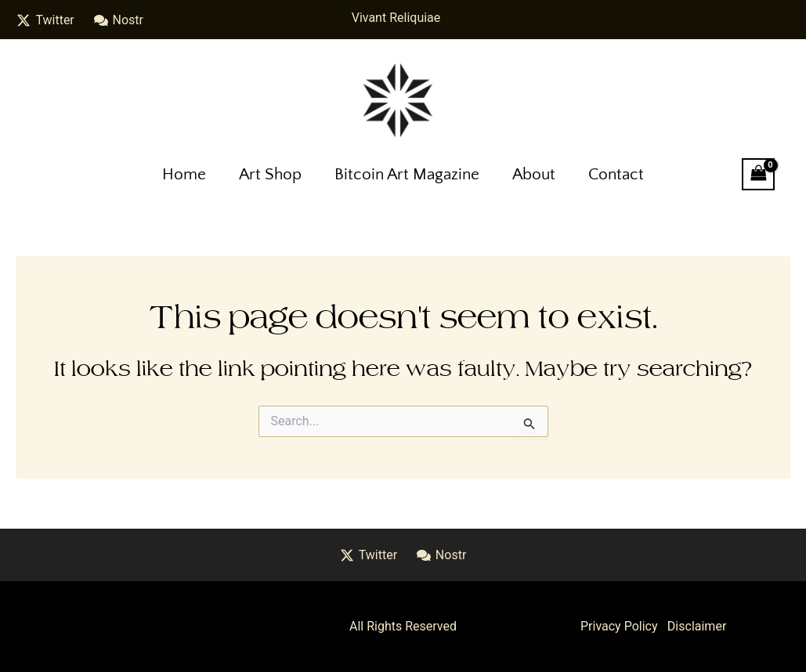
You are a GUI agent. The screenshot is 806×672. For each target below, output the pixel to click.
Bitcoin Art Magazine (407, 174)
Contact (616, 174)
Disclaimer (697, 626)
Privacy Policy (619, 626)
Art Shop (270, 174)
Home (184, 174)
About (534, 174)
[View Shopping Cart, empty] (758, 174)
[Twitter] (45, 20)
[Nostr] (118, 20)
